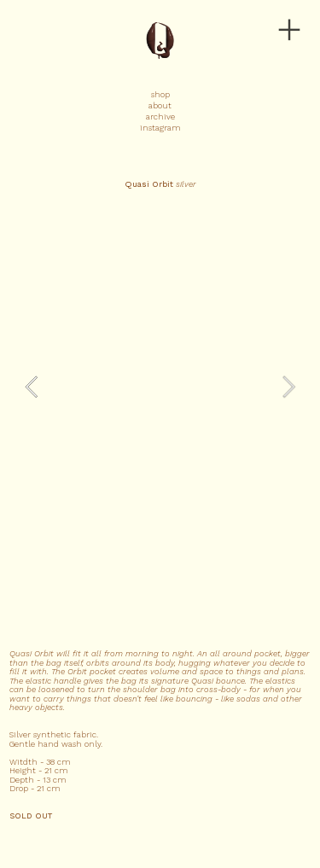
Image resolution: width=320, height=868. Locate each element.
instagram (160, 128)
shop (160, 94)
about (160, 105)
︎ (289, 30)
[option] (160, 387)
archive (160, 117)
